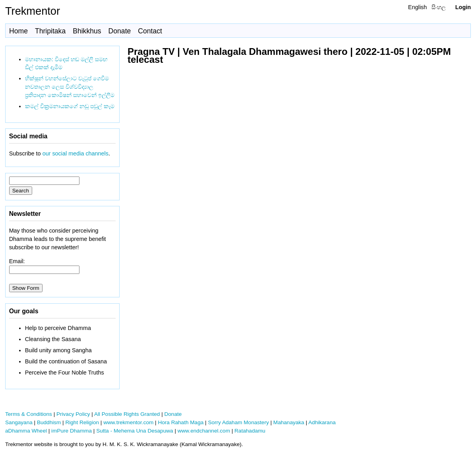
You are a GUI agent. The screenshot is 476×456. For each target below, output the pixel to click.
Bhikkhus (87, 31)
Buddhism (49, 422)
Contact (150, 31)
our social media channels (75, 153)
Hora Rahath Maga (181, 422)
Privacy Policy (73, 414)
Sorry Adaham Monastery (238, 422)
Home (18, 31)
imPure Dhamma (72, 431)
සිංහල (439, 7)
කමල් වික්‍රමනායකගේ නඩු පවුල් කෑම (70, 106)
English (417, 7)
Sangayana (19, 422)
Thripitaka (50, 31)
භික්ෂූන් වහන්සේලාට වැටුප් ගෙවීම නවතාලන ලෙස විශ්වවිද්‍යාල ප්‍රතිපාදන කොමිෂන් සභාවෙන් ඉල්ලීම (70, 87)
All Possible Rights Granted (127, 414)
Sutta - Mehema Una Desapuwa (134, 431)
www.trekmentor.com (128, 422)
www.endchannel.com (204, 431)
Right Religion (82, 422)
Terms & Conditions (29, 414)
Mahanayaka (289, 422)
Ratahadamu (250, 431)
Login (463, 7)
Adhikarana (322, 422)
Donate (120, 31)
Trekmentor (33, 11)
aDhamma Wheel (26, 431)
